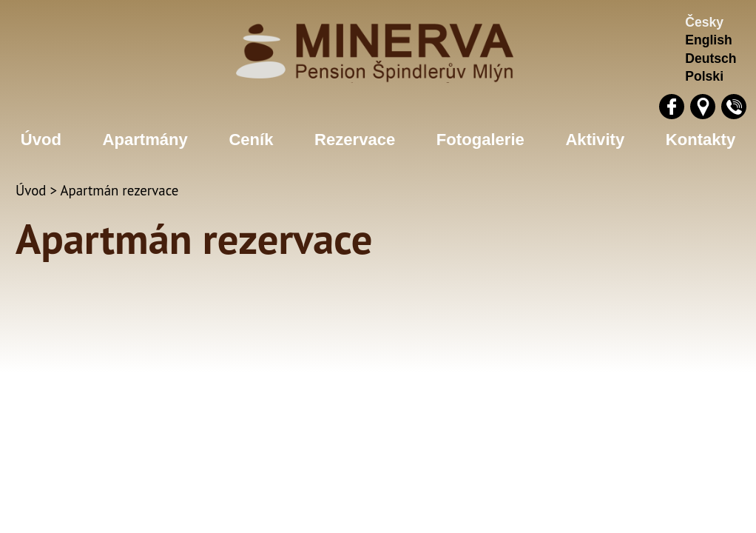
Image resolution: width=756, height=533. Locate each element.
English (709, 40)
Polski (704, 76)
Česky (704, 22)
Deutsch (711, 58)
